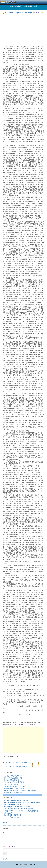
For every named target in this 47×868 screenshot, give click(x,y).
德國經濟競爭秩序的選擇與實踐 (14, 788)
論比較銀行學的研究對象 (12, 780)
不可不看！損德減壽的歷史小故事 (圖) (16, 800)
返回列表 (5, 859)
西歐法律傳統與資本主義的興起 (14, 782)
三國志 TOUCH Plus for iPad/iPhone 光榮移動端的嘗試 (21, 811)
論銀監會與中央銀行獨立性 (12, 815)
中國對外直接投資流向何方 (12, 784)
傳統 (42, 13)
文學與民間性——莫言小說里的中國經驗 (17, 807)
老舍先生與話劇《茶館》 (12, 817)
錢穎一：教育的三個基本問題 (13, 778)
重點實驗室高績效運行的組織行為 (14, 786)
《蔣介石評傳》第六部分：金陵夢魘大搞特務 (18, 809)
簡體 (38, 13)
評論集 (5, 822)
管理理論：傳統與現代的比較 (13, 776)
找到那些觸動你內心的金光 (12, 805)
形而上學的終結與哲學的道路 (18, 763)
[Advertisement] (25, 29)
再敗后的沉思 (8, 813)
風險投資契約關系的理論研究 (13, 793)
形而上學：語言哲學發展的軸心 (18, 767)
